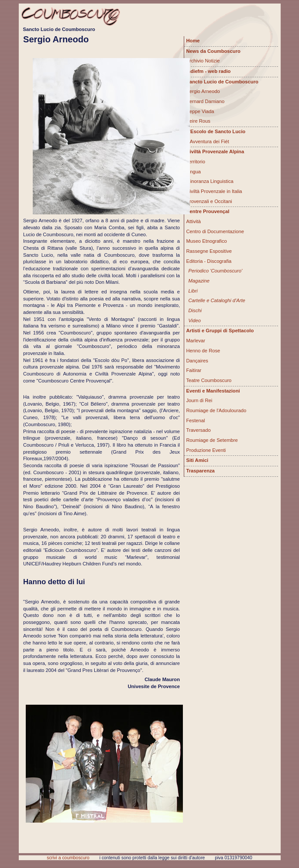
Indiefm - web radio (209, 71)
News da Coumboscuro (213, 51)
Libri (193, 291)
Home (193, 41)
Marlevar (196, 341)
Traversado (199, 430)
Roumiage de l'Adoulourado (217, 410)
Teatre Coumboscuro (209, 380)
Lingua (194, 172)
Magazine (199, 281)
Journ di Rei (199, 400)
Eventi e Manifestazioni (213, 391)
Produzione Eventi (206, 450)
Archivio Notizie (203, 61)
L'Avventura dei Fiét (208, 141)
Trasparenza (201, 471)
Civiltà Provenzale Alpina (215, 152)
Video (195, 320)
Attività (194, 221)
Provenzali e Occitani (209, 201)
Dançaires (197, 361)
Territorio (196, 162)
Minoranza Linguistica (210, 181)
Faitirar (194, 370)
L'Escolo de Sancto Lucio (216, 131)
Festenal (196, 420)
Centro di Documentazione (215, 231)
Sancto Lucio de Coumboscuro (222, 82)
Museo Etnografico (207, 241)
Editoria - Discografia (209, 261)
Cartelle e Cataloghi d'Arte (217, 300)
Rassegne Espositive (209, 251)
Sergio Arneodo (203, 91)
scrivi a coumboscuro (68, 858)
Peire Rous (198, 121)
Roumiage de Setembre (212, 440)
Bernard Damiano (206, 101)
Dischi (195, 310)
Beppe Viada (200, 111)
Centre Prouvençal (208, 211)
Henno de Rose (203, 351)
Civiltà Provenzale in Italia (214, 191)
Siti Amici (198, 460)
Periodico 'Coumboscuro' (216, 271)
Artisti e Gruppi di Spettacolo (220, 331)
